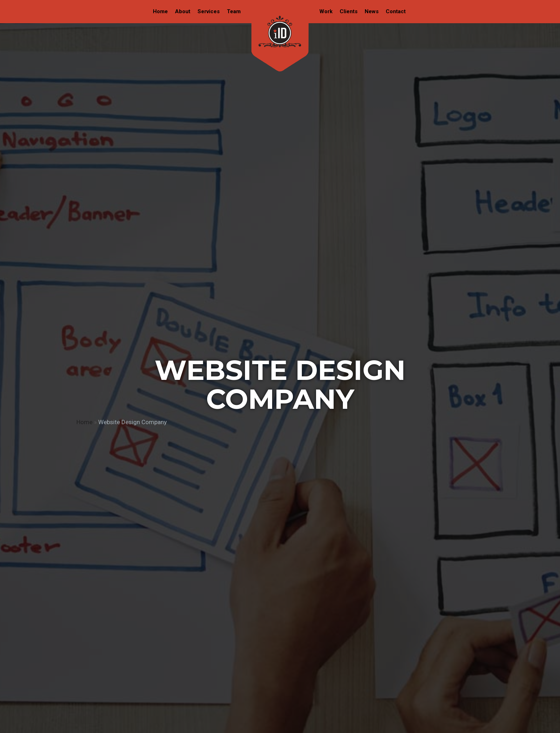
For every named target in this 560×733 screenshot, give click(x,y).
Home (84, 422)
